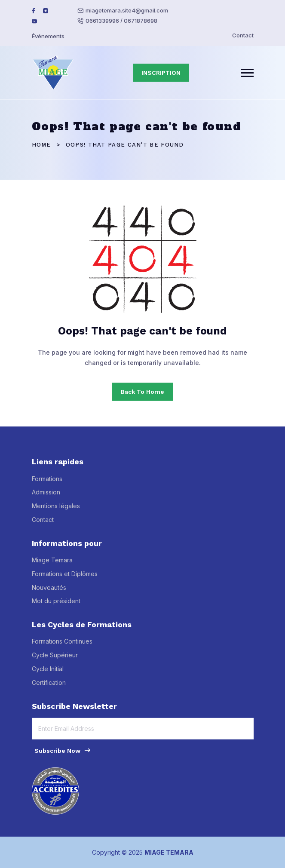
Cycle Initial (48, 673)
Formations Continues (62, 646)
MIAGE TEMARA (169, 852)
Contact (243, 35)
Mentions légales (56, 511)
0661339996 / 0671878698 (121, 21)
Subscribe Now (63, 755)
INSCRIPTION (161, 73)
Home (41, 145)
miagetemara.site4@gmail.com (127, 10)
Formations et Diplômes (65, 578)
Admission (46, 497)
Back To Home (142, 392)
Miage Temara (52, 565)
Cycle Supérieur (55, 660)
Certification (49, 687)
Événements (48, 36)
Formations (47, 483)
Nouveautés (49, 592)
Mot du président (56, 606)
